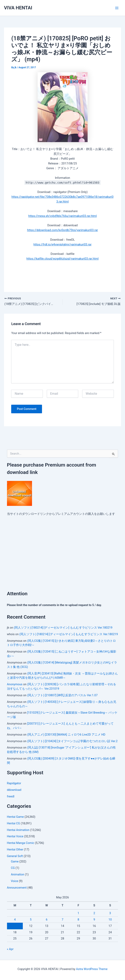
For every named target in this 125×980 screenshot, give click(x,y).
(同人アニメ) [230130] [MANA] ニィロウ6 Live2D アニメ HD (66, 735)
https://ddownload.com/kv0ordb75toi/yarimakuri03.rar (62, 230)
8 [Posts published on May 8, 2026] (78, 920)
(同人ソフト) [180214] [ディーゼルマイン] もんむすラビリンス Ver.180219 (63, 628)
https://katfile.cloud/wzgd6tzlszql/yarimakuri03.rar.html (62, 259)
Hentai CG (13, 824)
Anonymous (15, 685)
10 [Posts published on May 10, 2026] (110, 920)
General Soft (15, 856)
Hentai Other (15, 850)
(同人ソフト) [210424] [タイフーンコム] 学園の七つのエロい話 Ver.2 (72, 742)
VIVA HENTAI (18, 8)
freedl (11, 797)
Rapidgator (14, 784)
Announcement (17, 888)
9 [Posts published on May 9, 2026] (94, 920)
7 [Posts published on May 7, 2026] (62, 920)
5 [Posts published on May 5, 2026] (31, 920)
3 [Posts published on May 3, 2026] (110, 914)
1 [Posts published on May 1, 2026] (78, 914)
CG (13, 868)
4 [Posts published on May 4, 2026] (15, 920)
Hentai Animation (18, 830)
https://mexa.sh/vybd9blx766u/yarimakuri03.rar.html (62, 216)
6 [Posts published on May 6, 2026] (47, 920)
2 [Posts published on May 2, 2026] (94, 914)
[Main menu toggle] (117, 8)
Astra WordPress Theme (92, 969)
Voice (15, 881)
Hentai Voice (15, 837)
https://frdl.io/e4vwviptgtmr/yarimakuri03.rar (62, 244)
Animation (18, 875)
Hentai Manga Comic (21, 843)
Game (15, 862)
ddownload (14, 790)
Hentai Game (15, 817)
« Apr (10, 949)
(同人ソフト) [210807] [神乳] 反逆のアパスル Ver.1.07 (62, 696)
